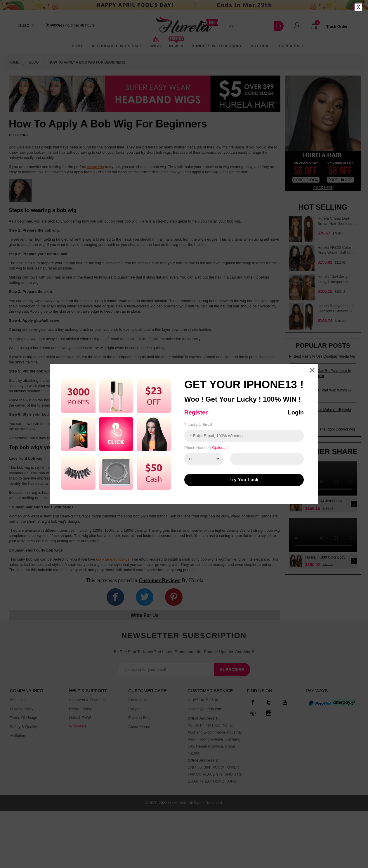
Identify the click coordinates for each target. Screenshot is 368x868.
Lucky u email (198, 425)
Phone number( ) (206, 448)
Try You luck (244, 480)
